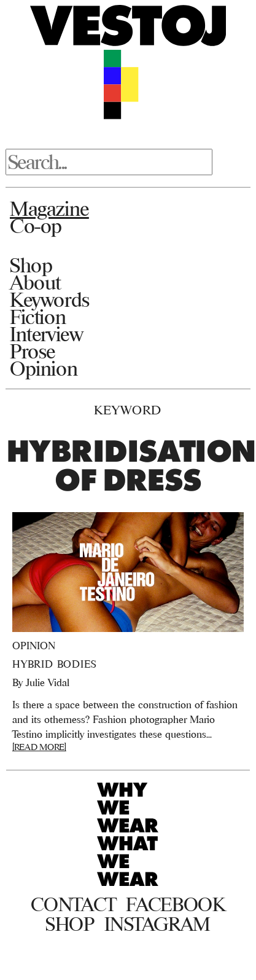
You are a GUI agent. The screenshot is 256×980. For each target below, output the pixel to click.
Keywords (50, 299)
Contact (73, 904)
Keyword (128, 410)
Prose (33, 351)
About (35, 282)
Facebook (175, 904)
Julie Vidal (48, 682)
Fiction (38, 317)
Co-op (36, 226)
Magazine (49, 208)
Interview (46, 334)
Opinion (44, 368)
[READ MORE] (39, 747)
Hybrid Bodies (54, 664)
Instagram (157, 924)
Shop (31, 265)
